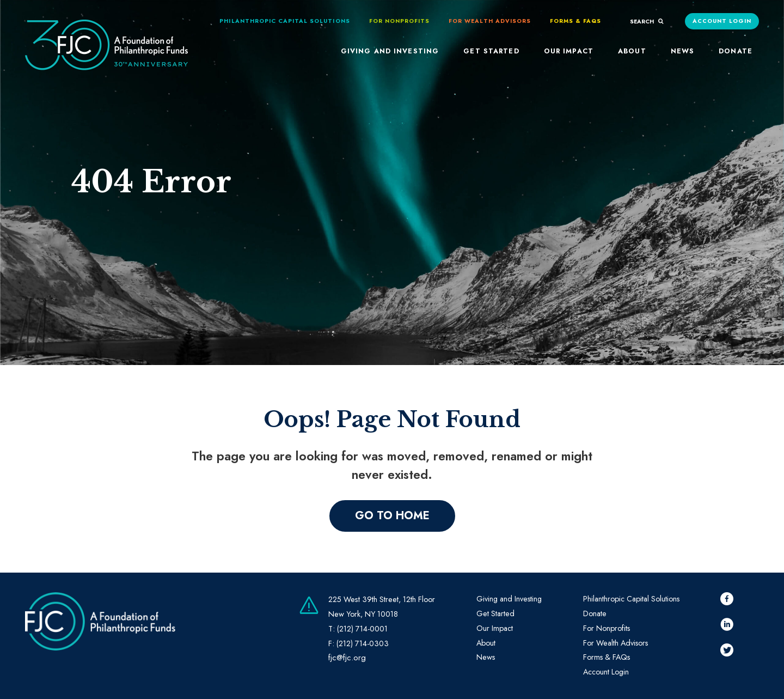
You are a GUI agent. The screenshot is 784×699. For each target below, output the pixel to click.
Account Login (722, 21)
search (647, 22)
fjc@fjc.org (347, 658)
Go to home (392, 516)
